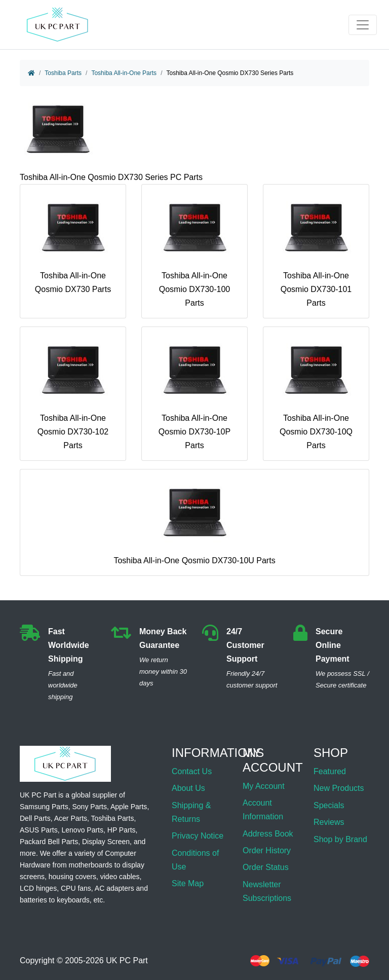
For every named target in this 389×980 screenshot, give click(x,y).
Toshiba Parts (63, 73)
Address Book (268, 834)
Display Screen (106, 842)
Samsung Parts (44, 807)
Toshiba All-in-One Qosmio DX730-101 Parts (316, 250)
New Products (339, 788)
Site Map (188, 883)
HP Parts (122, 830)
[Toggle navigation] (363, 25)
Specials (329, 805)
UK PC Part (127, 961)
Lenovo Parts (82, 830)
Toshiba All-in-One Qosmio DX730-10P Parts (194, 392)
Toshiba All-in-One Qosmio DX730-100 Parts (194, 250)
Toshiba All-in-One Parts (124, 73)
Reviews (329, 822)
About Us (188, 788)
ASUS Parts (39, 830)
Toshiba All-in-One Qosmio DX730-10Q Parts (316, 392)
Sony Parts (90, 807)
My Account (264, 786)
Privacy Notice (198, 836)
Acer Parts (71, 818)
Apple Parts (129, 807)
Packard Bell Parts (49, 842)
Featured (330, 771)
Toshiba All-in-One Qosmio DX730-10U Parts (194, 521)
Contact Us (192, 771)
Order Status (266, 867)
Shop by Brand (340, 839)
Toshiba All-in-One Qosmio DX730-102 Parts (73, 392)
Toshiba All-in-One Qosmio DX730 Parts (73, 243)
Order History (267, 850)
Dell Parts (35, 818)
